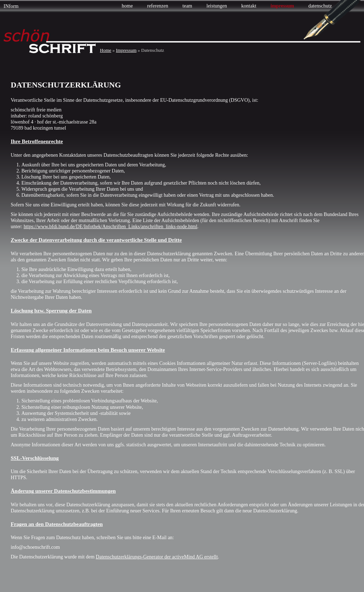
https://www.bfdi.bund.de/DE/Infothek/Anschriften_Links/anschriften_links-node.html (110, 227)
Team (187, 6)
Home (127, 6)
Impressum (282, 6)
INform (11, 6)
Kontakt (249, 6)
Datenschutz (320, 6)
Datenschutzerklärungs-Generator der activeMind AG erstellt (157, 557)
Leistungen (217, 6)
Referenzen (158, 6)
